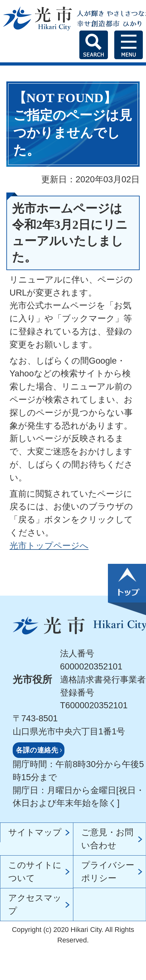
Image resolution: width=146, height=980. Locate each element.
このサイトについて (35, 871)
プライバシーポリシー (108, 871)
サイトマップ (35, 832)
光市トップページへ (49, 546)
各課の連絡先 (37, 750)
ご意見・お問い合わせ (107, 839)
